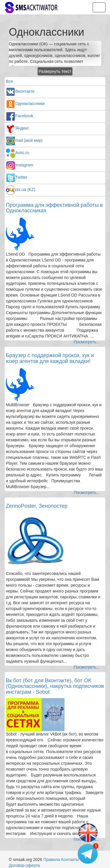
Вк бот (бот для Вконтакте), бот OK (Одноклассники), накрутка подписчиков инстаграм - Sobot (55, 686)
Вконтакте (20, 91)
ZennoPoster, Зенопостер (37, 506)
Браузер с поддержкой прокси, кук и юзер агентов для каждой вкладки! (50, 358)
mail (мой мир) (24, 140)
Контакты (70, 860)
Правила (52, 860)
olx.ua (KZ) (21, 190)
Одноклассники (25, 104)
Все (9, 81)
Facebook (20, 116)
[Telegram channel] (88, 853)
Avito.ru (17, 153)
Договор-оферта (24, 865)
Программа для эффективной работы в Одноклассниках (54, 208)
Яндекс (17, 128)
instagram (20, 165)
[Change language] (88, 833)
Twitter (17, 177)
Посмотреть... (87, 342)
